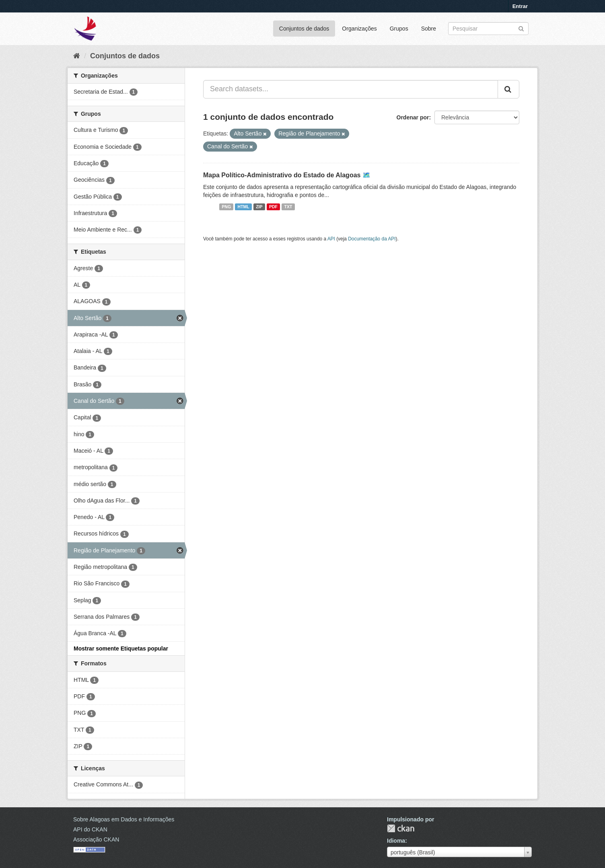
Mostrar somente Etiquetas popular (121, 648)
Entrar (520, 6)
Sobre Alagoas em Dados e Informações (124, 819)
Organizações (359, 29)
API (331, 239)
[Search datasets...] (351, 89)
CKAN (401, 828)
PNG (226, 207)
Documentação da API (372, 239)
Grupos (399, 29)
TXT (288, 207)
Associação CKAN (96, 839)
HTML (244, 207)
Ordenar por (413, 117)
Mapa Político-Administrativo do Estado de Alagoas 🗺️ (287, 175)
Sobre (429, 29)
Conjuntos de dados (304, 29)
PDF (273, 207)
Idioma (396, 841)
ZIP (259, 207)
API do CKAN (90, 829)
